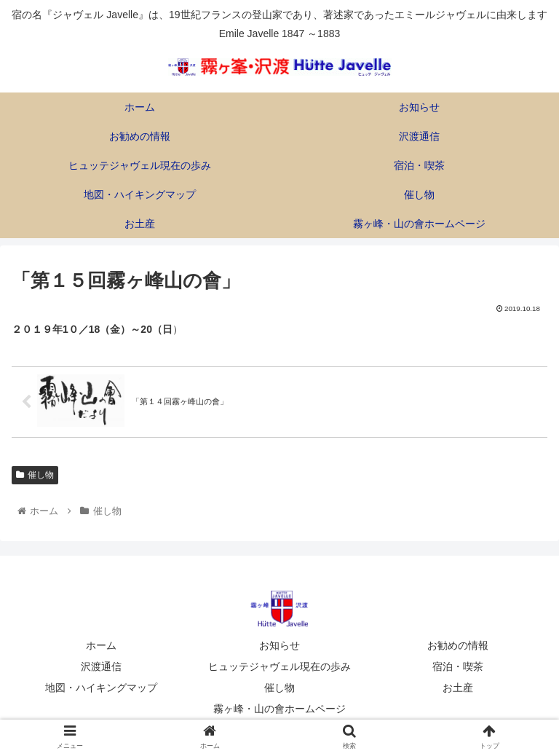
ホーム (101, 645)
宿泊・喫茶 (458, 666)
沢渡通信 (101, 666)
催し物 (35, 475)
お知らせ (279, 645)
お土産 (458, 688)
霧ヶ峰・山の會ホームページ (279, 709)
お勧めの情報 (458, 645)
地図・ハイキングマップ (101, 688)
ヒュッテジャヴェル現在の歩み (279, 666)
